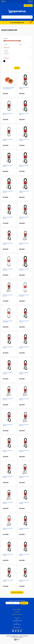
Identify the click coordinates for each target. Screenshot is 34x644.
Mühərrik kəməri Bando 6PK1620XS (24, 296)
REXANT (6, 54)
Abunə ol (24, 603)
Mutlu (6, 52)
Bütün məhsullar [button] (17, 23)
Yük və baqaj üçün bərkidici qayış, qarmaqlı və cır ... (8, 88)
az (32, 2)
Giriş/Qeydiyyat (28, 6)
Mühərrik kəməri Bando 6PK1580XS (8, 321)
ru (29, 2)
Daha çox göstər (17, 592)
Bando (6, 50)
